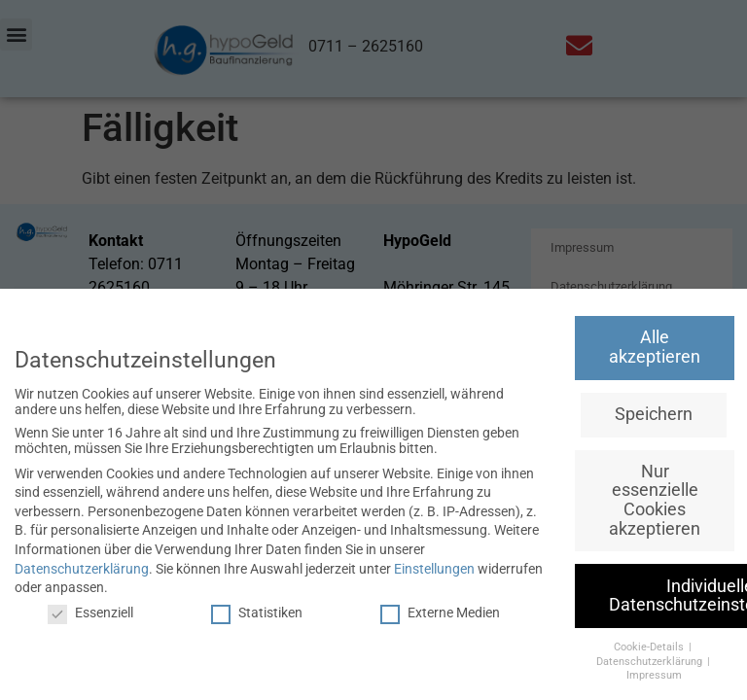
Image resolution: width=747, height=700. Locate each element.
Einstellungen (434, 569)
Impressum (654, 675)
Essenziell (90, 612)
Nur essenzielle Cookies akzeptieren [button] (655, 500)
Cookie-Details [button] (650, 647)
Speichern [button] (654, 414)
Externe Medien (440, 612)
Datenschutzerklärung (82, 569)
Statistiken (257, 612)
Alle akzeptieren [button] (655, 347)
